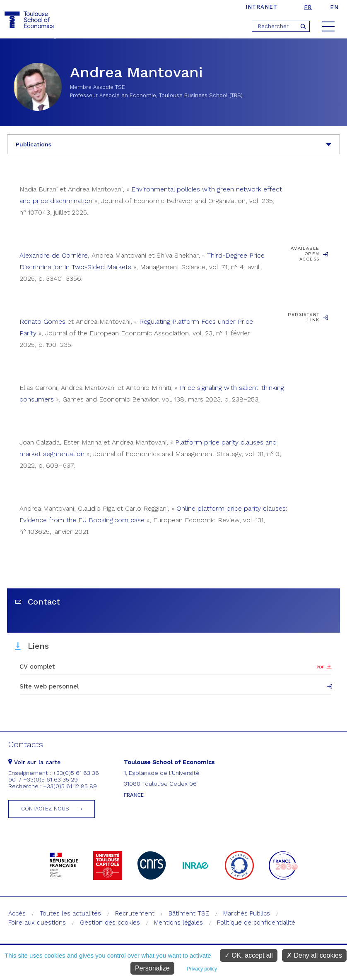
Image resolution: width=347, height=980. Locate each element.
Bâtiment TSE (189, 913)
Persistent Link (304, 317)
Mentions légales (178, 923)
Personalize (152, 968)
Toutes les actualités (70, 913)
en (334, 7)
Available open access (305, 254)
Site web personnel (49, 686)
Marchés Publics (247, 913)
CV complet (37, 667)
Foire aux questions (37, 923)
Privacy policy (202, 969)
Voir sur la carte (34, 762)
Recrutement (135, 913)
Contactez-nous (45, 809)
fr (308, 7)
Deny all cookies (314, 955)
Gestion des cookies (110, 923)
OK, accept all (249, 955)
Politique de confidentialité (256, 923)
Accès (17, 913)
